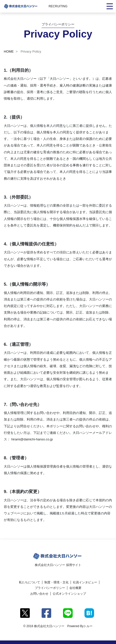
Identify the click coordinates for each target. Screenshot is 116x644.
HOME (9, 51)
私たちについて (30, 582)
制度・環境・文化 (56, 582)
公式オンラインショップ (69, 594)
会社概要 (75, 588)
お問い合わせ (39, 594)
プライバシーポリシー (50, 588)
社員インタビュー (85, 582)
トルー (88, 626)
